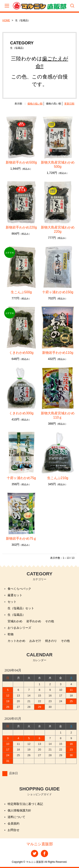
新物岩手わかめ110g (58, 353)
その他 (50, 621)
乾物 (11, 634)
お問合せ (13, 830)
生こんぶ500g (23, 292)
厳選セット (15, 595)
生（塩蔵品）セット (21, 608)
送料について (16, 817)
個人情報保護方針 (19, 810)
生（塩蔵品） (16, 615)
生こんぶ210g (59, 478)
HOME (6, 20)
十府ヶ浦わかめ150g (59, 292)
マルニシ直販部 (40, 844)
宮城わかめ (15, 621)
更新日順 (69, 104)
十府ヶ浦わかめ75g (23, 478)
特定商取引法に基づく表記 (25, 804)
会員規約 (13, 823)
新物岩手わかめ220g (21, 227)
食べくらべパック (19, 589)
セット (12, 602)
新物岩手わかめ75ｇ (21, 538)
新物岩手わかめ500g (21, 162)
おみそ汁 (35, 641)
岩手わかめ (34, 621)
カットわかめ (16, 641)
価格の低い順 (35, 104)
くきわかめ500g (23, 353)
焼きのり (51, 641)
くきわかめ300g (23, 413)
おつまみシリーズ (19, 628)
